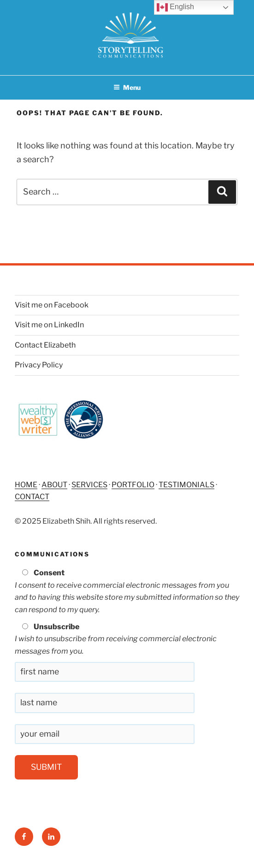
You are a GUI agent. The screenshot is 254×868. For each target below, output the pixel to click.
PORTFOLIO (133, 485)
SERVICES (89, 485)
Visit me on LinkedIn (49, 325)
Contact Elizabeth (45, 345)
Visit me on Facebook (52, 305)
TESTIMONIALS (186, 485)
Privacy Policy (39, 365)
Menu (127, 87)
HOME (26, 485)
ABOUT (54, 485)
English (175, 7)
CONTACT (32, 497)
